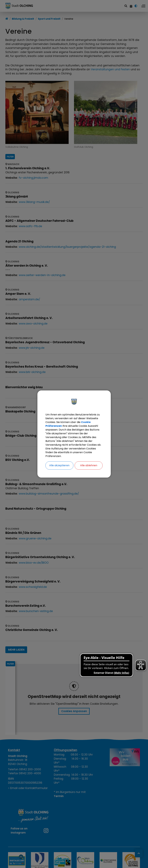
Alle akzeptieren (59, 465)
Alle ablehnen (89, 465)
